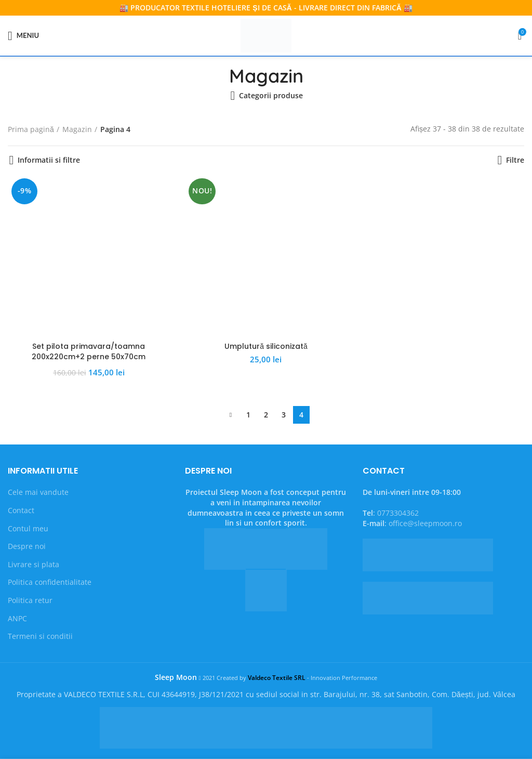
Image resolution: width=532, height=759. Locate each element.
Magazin (77, 129)
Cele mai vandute (38, 492)
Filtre (515, 160)
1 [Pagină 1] (248, 415)
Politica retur (30, 600)
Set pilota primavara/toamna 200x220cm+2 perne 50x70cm (89, 351)
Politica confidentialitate (50, 582)
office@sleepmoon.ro (425, 523)
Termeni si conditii (40, 636)
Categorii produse (271, 96)
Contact (21, 510)
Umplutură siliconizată (266, 346)
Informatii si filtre (49, 160)
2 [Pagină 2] (266, 415)
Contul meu (28, 528)
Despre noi (27, 546)
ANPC (17, 618)
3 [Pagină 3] (284, 415)
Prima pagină (31, 129)
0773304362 (398, 513)
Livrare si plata (34, 564)
